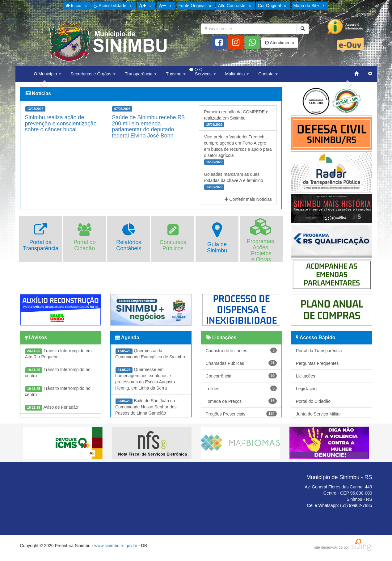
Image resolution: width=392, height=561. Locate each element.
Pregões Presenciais (241, 414)
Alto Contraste (235, 6)
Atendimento (280, 43)
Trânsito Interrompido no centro (58, 373)
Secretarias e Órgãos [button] (93, 74)
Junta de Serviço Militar (318, 414)
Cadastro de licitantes (241, 350)
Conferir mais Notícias (248, 199)
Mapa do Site (310, 6)
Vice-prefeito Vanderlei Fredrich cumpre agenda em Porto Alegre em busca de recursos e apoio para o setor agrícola (238, 150)
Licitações (306, 376)
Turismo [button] (176, 74)
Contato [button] (268, 74)
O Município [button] (48, 74)
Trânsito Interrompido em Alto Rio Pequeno (58, 354)
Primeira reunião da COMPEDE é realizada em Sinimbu (236, 118)
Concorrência (241, 376)
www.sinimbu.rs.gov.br (116, 546)
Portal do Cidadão (313, 401)
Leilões (241, 388)
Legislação (306, 389)
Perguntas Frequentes (317, 363)
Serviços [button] (205, 74)
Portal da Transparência (319, 351)
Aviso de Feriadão (52, 407)
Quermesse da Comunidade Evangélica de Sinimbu (150, 354)
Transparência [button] (141, 74)
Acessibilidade (114, 6)
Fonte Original (196, 6)
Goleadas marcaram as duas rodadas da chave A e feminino (233, 181)
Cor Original (273, 6)
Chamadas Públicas (241, 363)
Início (77, 6)
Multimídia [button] (237, 74)
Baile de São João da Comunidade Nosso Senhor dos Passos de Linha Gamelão (146, 407)
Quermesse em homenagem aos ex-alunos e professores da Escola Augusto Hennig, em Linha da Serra (145, 379)
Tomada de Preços (241, 401)
